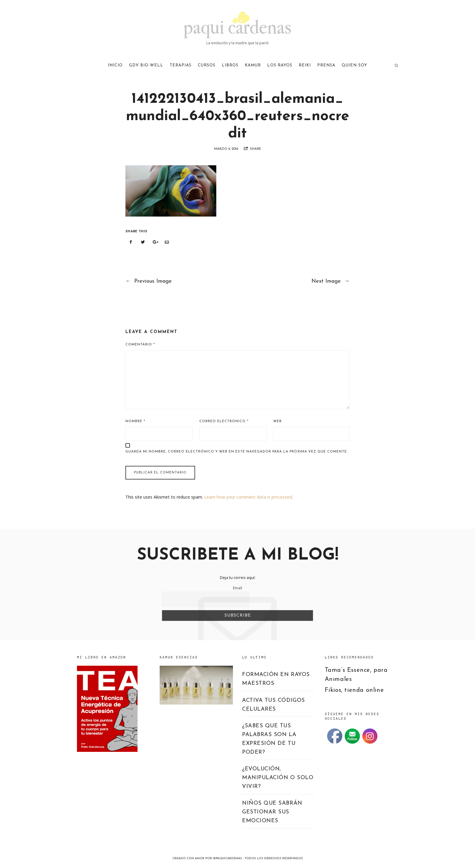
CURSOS (207, 65)
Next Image (331, 281)
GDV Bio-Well (146, 65)
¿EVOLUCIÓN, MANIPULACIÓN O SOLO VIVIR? (278, 778)
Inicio (115, 65)
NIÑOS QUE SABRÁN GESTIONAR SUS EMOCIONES (272, 812)
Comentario (140, 345)
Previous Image (149, 281)
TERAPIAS (181, 65)
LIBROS (230, 65)
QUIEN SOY (354, 65)
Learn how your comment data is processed (248, 497)
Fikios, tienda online (354, 690)
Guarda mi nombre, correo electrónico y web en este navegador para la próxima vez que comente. (237, 452)
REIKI (305, 65)
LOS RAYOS (280, 65)
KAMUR (253, 65)
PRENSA (326, 65)
